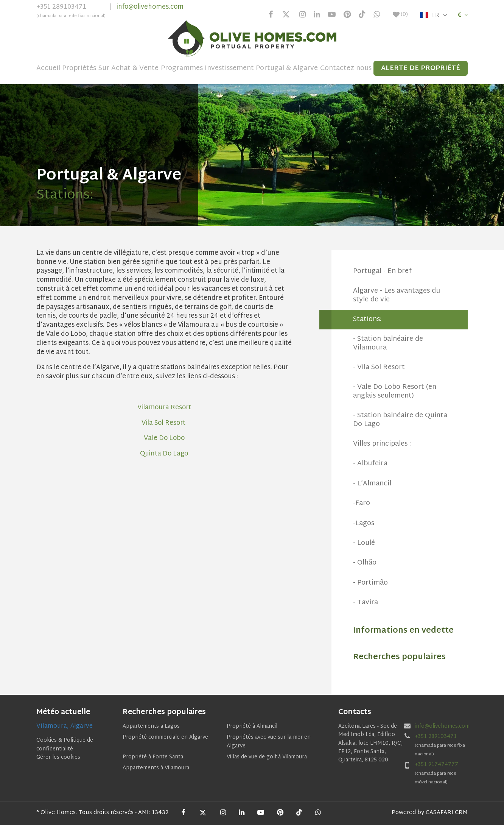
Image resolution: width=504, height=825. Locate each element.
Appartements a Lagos (151, 726)
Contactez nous (346, 69)
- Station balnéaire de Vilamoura (388, 343)
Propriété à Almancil (252, 726)
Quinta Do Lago (164, 454)
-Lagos (364, 523)
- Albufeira (370, 464)
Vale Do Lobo (164, 438)
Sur (104, 69)
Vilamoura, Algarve (65, 726)
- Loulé (364, 543)
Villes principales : (382, 444)
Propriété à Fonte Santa (153, 757)
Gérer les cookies (58, 757)
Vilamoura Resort (164, 408)
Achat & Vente (135, 69)
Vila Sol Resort (164, 423)
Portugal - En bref (382, 271)
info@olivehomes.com (150, 7)
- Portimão (370, 583)
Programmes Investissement (207, 69)
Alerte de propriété (421, 68)
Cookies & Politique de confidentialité (65, 745)
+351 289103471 (71, 12)
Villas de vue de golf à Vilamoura (267, 757)
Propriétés (79, 69)
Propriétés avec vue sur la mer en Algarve (269, 742)
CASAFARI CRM (447, 813)
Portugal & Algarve (287, 69)
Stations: (367, 319)
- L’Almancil (372, 484)
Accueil (48, 69)
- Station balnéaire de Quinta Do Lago (400, 420)
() (400, 15)
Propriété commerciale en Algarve (165, 737)
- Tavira (366, 603)
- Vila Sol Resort (379, 367)
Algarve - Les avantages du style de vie (397, 295)
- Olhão (365, 563)
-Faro (362, 503)
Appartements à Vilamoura (156, 768)
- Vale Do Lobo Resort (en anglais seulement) (395, 391)
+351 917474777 (436, 765)
